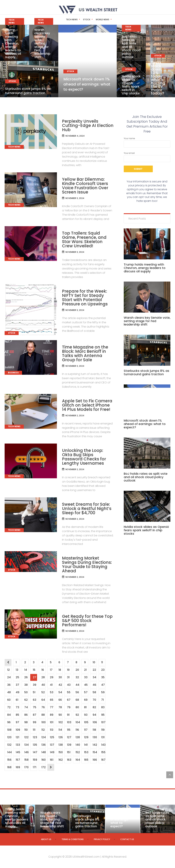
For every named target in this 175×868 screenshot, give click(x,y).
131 (103, 737)
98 (26, 722)
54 (60, 692)
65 (52, 700)
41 (51, 685)
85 (17, 715)
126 (60, 737)
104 (78, 722)
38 (26, 685)
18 (60, 670)
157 (18, 760)
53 (52, 692)
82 (94, 707)
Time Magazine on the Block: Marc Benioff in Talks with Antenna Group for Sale (85, 353)
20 (77, 670)
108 (9, 730)
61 (17, 700)
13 (17, 670)
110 (26, 730)
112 (43, 730)
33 (86, 677)
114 (60, 730)
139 (69, 745)
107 (103, 722)
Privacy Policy (102, 839)
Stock (79, 20)
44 (77, 685)
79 (69, 707)
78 (60, 707)
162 (60, 760)
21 (85, 670)
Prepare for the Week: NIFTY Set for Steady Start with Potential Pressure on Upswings (85, 298)
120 (9, 737)
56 (77, 692)
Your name (147, 142)
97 (17, 722)
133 (18, 745)
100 (43, 722)
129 (86, 737)
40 (43, 685)
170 (26, 767)
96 (9, 722)
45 (86, 685)
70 (94, 700)
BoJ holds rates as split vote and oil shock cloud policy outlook (131, 47)
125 (52, 737)
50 (26, 692)
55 (69, 692)
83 (103, 707)
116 (77, 730)
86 (26, 715)
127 (69, 737)
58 (94, 692)
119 (103, 730)
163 (69, 760)
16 (43, 670)
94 (94, 715)
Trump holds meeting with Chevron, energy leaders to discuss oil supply (13, 43)
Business (112, 20)
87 (34, 715)
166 (95, 760)
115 (69, 730)
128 (78, 737)
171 (34, 767)
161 (52, 760)
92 (77, 715)
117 (86, 730)
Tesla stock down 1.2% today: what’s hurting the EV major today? (158, 78)
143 (103, 745)
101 (52, 722)
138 (60, 745)
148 (43, 752)
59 (103, 692)
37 (17, 685)
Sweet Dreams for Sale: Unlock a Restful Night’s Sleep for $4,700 (87, 509)
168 (9, 767)
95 (103, 715)
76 (43, 707)
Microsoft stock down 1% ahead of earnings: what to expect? (87, 84)
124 (43, 737)
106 (95, 722)
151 (69, 752)
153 (86, 752)
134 (26, 745)
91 (68, 715)
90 (60, 715)
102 (60, 722)
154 (95, 752)
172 (43, 767)
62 (26, 700)
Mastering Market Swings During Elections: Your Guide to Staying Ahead (87, 564)
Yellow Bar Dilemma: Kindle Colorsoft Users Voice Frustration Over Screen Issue (85, 186)
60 (9, 700)
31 (68, 677)
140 (78, 745)
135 (35, 745)
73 (17, 707)
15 (34, 670)
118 (94, 730)
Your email (147, 157)
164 (78, 760)
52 (43, 692)
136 (43, 745)
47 (103, 685)
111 (34, 730)
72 (9, 707)
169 (18, 767)
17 (51, 670)
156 (9, 760)
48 (9, 692)
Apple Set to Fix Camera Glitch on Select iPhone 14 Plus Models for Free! (87, 405)
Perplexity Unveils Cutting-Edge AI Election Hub (88, 125)
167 (103, 760)
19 (68, 670)
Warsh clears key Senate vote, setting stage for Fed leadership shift (42, 43)
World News (95, 20)
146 (26, 752)
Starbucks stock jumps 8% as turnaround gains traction (28, 91)
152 (78, 752)
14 (26, 670)
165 (86, 760)
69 (86, 700)
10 (94, 662)
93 (86, 715)
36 (9, 685)
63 (34, 700)
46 (94, 685)
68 (77, 700)
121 (17, 737)
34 (94, 677)
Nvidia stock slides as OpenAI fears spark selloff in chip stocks (131, 85)
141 (86, 745)
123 (35, 737)
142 (95, 745)
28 (43, 677)
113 (52, 730)
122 (26, 737)
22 (94, 670)
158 (26, 760)
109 (18, 730)
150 (60, 752)
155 (103, 752)
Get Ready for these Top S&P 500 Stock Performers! (87, 621)
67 (69, 700)
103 (69, 722)
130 (95, 737)
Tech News (64, 20)
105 (86, 722)
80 (77, 707)
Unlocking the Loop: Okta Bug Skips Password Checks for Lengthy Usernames (84, 457)
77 (52, 707)
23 (103, 670)
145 (18, 752)
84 (9, 715)
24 (9, 677)
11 (102, 662)
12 (8, 670)
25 (17, 677)
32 (77, 677)
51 (34, 692)
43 (69, 685)
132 (9, 745)
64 (43, 700)
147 (35, 752)
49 (17, 692)
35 (103, 677)
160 (43, 760)
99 (34, 722)
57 (86, 692)
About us (46, 839)
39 (34, 685)
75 (34, 707)
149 (52, 752)
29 (52, 677)
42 (60, 685)
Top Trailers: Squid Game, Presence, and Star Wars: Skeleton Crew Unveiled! (84, 239)
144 (9, 752)
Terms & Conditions (73, 839)
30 (60, 677)
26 (26, 677)
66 (60, 700)
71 (102, 700)
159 (35, 760)
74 (26, 707)
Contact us (127, 839)
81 (85, 707)
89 (52, 715)
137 (52, 745)
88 (43, 715)
